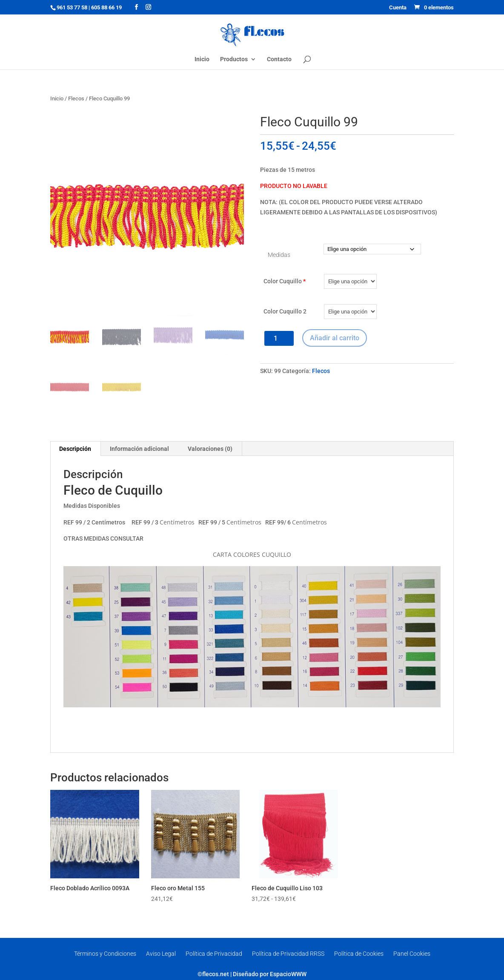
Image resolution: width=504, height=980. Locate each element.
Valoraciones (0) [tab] (210, 449)
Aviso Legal (161, 954)
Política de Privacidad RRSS (288, 954)
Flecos (76, 98)
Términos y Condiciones (105, 954)
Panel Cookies (412, 954)
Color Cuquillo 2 (285, 311)
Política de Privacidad (214, 954)
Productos (234, 59)
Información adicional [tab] (139, 449)
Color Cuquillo (285, 281)
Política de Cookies (359, 954)
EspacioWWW (288, 974)
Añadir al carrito (335, 338)
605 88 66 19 (106, 7)
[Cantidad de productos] (279, 338)
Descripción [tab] (75, 449)
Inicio (202, 59)
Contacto (279, 59)
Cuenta (398, 8)
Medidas (279, 255)
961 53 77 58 (72, 7)
